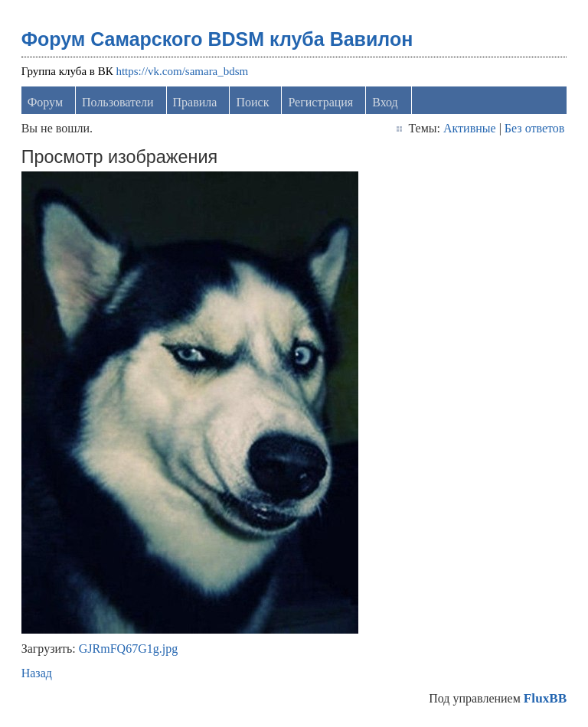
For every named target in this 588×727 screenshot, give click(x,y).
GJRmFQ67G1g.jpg (128, 649)
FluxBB (545, 698)
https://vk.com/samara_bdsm (182, 71)
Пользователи (118, 102)
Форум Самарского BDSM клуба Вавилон (217, 39)
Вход (385, 102)
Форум (45, 102)
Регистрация (320, 102)
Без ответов (534, 128)
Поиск (252, 102)
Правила (195, 102)
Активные (470, 128)
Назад (37, 673)
